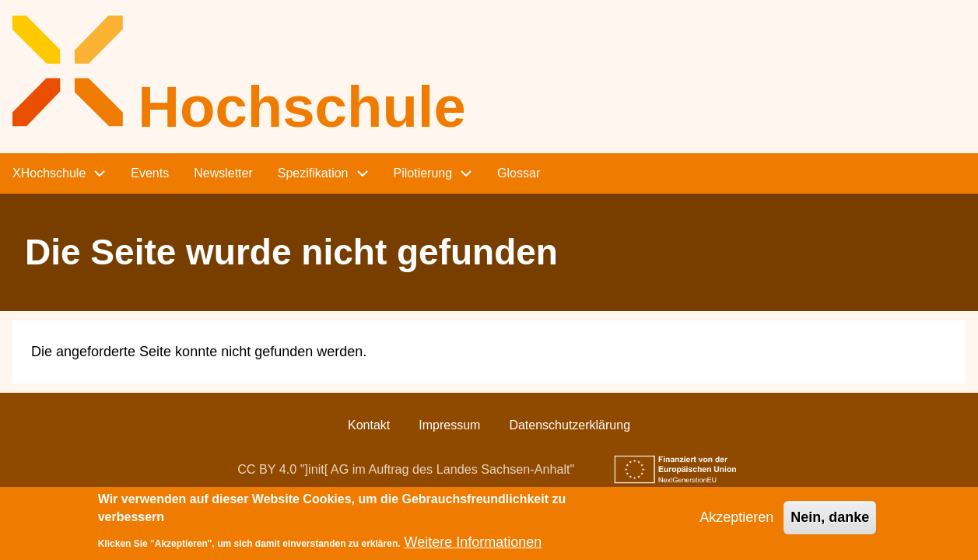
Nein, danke (830, 523)
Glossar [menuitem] (519, 173)
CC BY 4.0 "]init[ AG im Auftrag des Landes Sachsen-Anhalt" (406, 469)
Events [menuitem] (150, 173)
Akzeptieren (736, 523)
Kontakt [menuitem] (369, 425)
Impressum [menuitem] (449, 425)
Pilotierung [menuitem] (423, 173)
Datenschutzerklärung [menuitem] (570, 425)
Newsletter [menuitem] (223, 173)
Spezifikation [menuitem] (313, 173)
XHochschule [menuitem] (49, 173)
